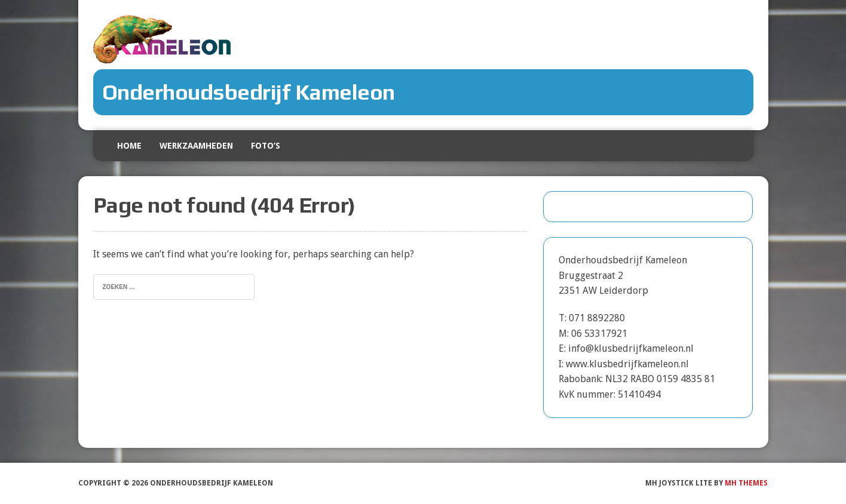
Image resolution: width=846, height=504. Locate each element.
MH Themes (746, 483)
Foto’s (266, 146)
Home (129, 146)
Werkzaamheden (196, 146)
